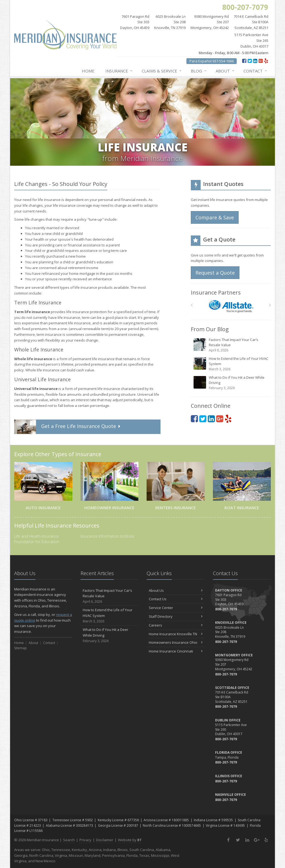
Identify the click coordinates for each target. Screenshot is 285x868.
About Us (176, 590)
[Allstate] (231, 306)
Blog (199, 71)
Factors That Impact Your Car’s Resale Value (231, 345)
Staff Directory (176, 616)
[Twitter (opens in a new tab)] (250, 61)
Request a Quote (215, 273)
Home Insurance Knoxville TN (176, 634)
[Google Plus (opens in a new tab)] (261, 61)
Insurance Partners (216, 292)
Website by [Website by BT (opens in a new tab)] (130, 840)
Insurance (119, 71)
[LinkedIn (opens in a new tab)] (255, 61)
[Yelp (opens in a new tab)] (266, 61)
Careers (176, 625)
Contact (256, 71)
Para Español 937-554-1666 (212, 61)
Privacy (85, 840)
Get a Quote (68, 427)
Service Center (176, 608)
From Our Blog (210, 329)
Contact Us (176, 599)
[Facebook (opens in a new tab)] (244, 61)
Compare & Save (215, 217)
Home (88, 71)
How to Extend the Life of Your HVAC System (231, 364)
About (225, 71)
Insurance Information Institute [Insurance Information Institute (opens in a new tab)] (107, 536)
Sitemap (20, 648)
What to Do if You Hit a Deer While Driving (231, 383)
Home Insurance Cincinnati (176, 651)
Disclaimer (105, 840)
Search (69, 840)
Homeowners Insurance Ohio (176, 642)
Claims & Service (162, 71)
